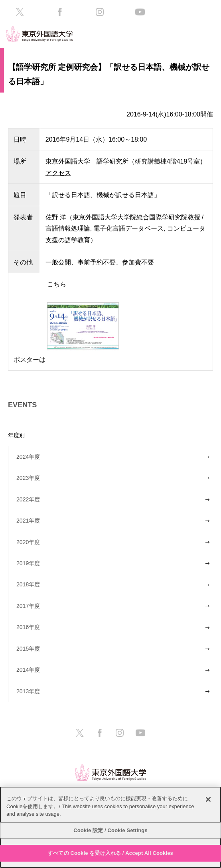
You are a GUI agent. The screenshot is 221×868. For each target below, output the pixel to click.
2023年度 (28, 478)
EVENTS (22, 405)
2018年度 (28, 584)
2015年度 (28, 649)
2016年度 (28, 627)
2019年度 (28, 563)
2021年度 (28, 521)
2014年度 (28, 670)
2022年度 (28, 499)
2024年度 (28, 457)
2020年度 (28, 542)
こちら (83, 321)
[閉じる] (208, 799)
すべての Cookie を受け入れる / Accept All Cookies (110, 853)
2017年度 (28, 606)
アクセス (58, 173)
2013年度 (28, 691)
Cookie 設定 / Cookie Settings (110, 830)
